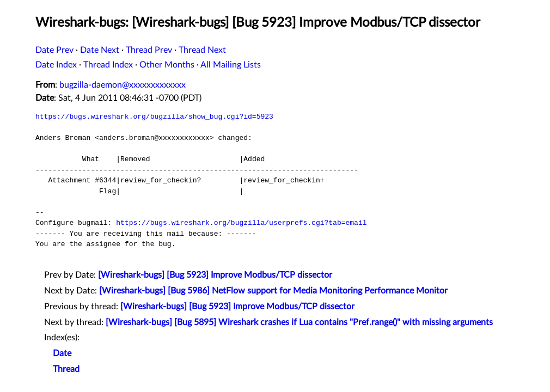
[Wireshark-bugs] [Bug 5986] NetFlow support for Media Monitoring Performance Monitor (273, 291)
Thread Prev (149, 50)
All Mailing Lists (231, 65)
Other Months (167, 65)
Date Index (56, 65)
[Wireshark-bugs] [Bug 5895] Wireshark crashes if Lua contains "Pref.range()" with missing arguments (299, 322)
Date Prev (54, 50)
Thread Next (202, 50)
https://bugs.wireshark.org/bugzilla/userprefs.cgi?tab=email (241, 223)
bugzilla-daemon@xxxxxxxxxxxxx (123, 85)
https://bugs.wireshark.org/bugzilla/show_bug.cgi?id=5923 (154, 117)
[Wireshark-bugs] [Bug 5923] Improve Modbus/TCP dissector (215, 275)
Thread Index (108, 65)
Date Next (100, 50)
